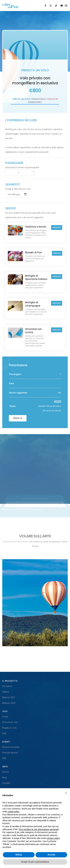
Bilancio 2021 (9, 697)
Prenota (18, 418)
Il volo (5, 717)
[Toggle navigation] (66, 6)
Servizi (5, 772)
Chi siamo (7, 686)
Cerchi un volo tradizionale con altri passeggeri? (35, 101)
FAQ (4, 733)
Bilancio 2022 (9, 703)
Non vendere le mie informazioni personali (39, 829)
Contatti (6, 783)
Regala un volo (9, 728)
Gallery (6, 692)
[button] (66, 793)
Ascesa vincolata (11, 747)
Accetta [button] (51, 855)
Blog (4, 777)
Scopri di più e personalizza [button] (35, 862)
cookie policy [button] (13, 812)
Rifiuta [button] (19, 855)
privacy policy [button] (53, 838)
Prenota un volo (10, 722)
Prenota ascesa (10, 753)
